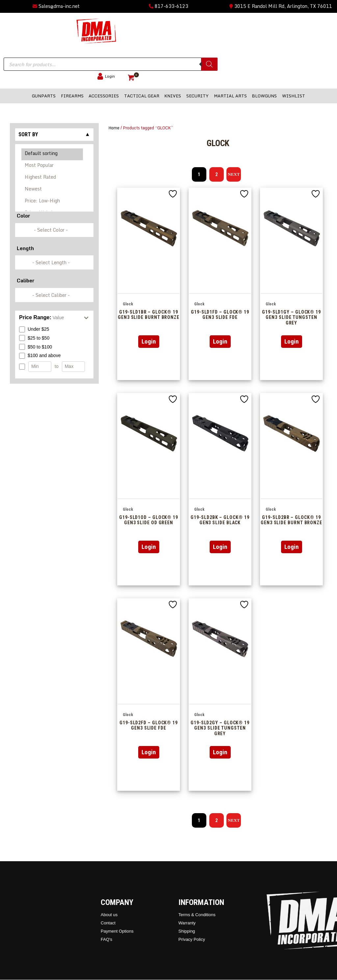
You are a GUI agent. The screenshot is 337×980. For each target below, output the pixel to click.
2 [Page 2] (217, 174)
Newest (52, 190)
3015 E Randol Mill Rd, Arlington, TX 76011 (281, 6)
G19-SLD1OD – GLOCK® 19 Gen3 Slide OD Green (149, 520)
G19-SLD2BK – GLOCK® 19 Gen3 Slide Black (220, 520)
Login (149, 341)
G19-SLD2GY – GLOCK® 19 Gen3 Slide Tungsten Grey (220, 728)
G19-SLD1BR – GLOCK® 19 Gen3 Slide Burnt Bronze (149, 315)
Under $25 (34, 329)
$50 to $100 (36, 347)
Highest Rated (52, 178)
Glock (128, 304)
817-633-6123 (168, 6)
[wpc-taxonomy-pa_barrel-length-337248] (54, 262)
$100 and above (40, 356)
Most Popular (52, 166)
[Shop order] (54, 178)
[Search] (209, 64)
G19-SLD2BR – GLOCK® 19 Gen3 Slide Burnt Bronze (291, 520)
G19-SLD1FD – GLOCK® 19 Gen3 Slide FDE (220, 315)
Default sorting (52, 154)
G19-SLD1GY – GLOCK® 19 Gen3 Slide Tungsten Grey (291, 317)
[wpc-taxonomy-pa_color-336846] (54, 230)
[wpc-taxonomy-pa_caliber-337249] (54, 295)
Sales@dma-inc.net (56, 6)
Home (114, 128)
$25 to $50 (34, 338)
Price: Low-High (52, 202)
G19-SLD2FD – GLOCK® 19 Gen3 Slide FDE (149, 725)
